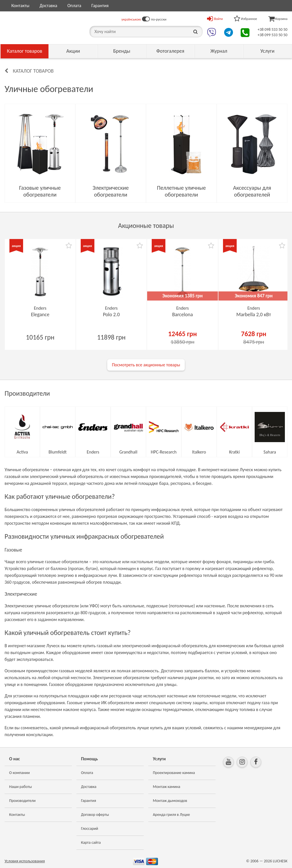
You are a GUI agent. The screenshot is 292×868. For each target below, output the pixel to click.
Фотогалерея (170, 51)
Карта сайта (91, 843)
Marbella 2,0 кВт (254, 314)
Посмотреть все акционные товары (146, 365)
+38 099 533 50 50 (272, 35)
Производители (22, 801)
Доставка (48, 6)
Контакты (21, 6)
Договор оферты (95, 815)
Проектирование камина (174, 773)
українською (131, 19)
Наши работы (21, 787)
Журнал (219, 51)
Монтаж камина (167, 787)
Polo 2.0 (111, 314)
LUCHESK (280, 861)
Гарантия (100, 6)
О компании (19, 773)
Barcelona (183, 314)
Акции (73, 51)
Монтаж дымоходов (170, 801)
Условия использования (25, 861)
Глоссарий (90, 829)
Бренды (122, 51)
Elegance (40, 314)
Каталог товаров (25, 51)
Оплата (74, 6)
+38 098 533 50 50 (272, 29)
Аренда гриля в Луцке (171, 815)
